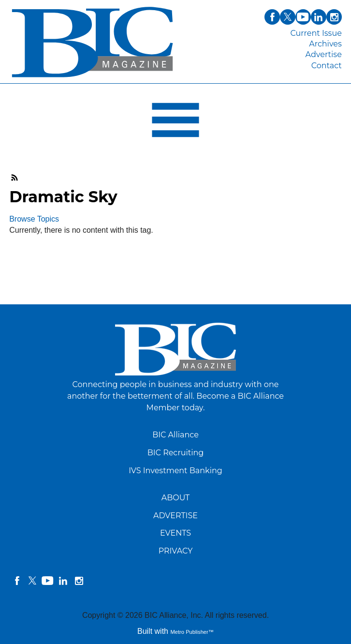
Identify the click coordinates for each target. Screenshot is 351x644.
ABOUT (176, 498)
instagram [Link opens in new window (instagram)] (334, 17)
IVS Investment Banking (175, 471)
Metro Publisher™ (192, 632)
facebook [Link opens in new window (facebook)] (272, 17)
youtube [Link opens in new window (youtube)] (303, 17)
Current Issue (316, 33)
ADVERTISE (175, 516)
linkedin (63, 581)
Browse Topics (34, 219)
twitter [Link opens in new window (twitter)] (288, 17)
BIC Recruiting (176, 453)
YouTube (48, 581)
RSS (15, 178)
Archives (325, 44)
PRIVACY (176, 551)
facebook (17, 581)
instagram (79, 581)
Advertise (324, 54)
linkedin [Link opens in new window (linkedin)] (319, 17)
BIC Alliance (175, 435)
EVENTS (175, 533)
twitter (32, 581)
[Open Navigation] (175, 122)
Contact (327, 66)
